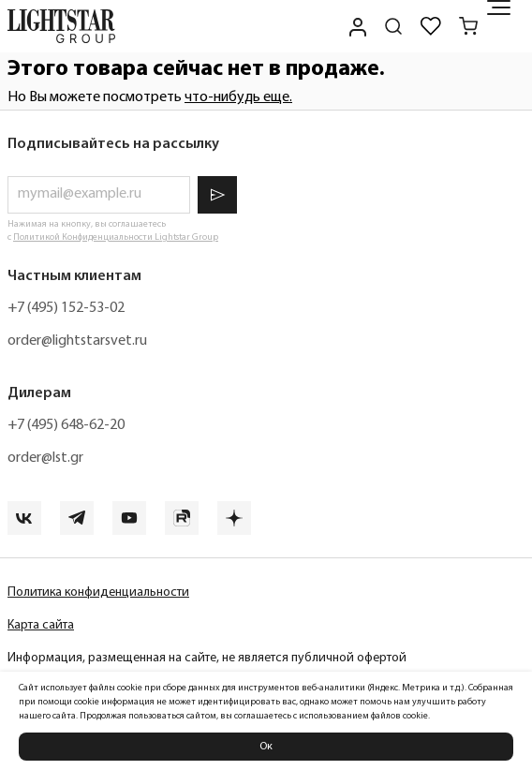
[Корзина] (468, 26)
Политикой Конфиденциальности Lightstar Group (116, 237)
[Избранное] (431, 26)
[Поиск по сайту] (393, 26)
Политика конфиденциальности (98, 592)
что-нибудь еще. (238, 97)
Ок (266, 747)
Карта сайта (41, 625)
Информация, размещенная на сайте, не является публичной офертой (207, 658)
